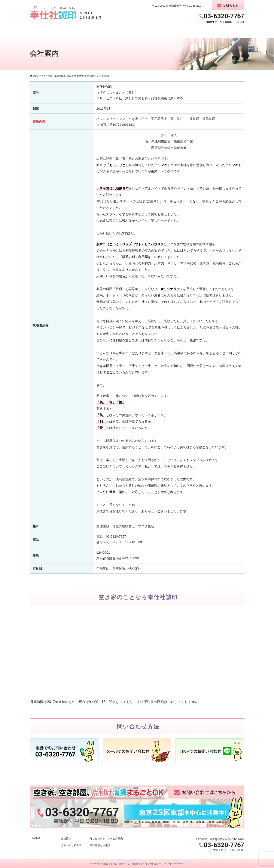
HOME (36, 839)
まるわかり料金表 (71, 845)
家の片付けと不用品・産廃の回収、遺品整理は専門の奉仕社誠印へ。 (131, 864)
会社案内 (66, 839)
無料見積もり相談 (100, 845)
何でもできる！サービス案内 (106, 839)
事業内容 (39, 122)
